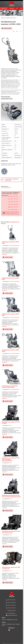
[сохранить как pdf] (20, 31)
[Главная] (12, 6)
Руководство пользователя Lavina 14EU (12, 180)
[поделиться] (14, 31)
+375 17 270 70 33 (13, 202)
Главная (3, 17)
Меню (12, 8)
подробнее (4, 254)
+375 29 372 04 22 (13, 207)
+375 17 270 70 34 (13, 204)
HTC (11, 425)
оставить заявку (8, 28)
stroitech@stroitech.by (12, 615)
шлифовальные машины (10, 17)
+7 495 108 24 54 (13, 210)
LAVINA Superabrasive (6, 188)
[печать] (17, 31)
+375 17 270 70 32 (13, 199)
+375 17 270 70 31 (13, 196)
